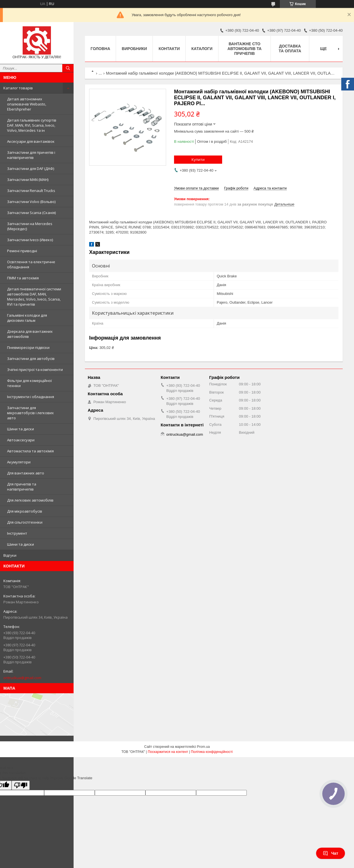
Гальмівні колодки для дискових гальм (27, 318)
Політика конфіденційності (212, 752)
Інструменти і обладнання (31, 397)
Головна (100, 49)
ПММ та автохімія (23, 278)
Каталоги (202, 49)
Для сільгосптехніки (25, 522)
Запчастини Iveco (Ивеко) (30, 240)
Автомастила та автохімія (30, 451)
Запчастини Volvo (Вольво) (31, 202)
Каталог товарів (18, 88)
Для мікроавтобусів (25, 511)
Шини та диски (21, 429)
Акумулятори (19, 462)
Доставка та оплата (290, 48)
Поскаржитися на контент (168, 752)
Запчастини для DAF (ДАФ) (31, 169)
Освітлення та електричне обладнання (31, 264)
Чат (331, 853)
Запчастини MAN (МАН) (28, 180)
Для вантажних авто (26, 473)
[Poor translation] (21, 785)
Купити (198, 159)
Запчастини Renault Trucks (31, 191)
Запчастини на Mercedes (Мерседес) (30, 226)
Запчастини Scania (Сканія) (31, 213)
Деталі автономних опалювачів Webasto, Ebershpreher (27, 104)
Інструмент (17, 533)
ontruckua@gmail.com (22, 678)
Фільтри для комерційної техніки (29, 383)
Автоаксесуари (21, 440)
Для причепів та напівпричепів (22, 487)
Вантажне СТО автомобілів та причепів (245, 49)
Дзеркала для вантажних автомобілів (30, 334)
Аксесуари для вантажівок (31, 141)
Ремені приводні (22, 251)
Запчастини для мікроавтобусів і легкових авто (30, 413)
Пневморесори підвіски (28, 347)
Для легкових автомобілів (30, 500)
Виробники (134, 49)
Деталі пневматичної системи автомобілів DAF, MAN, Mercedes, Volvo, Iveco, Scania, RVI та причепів (34, 297)
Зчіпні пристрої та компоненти (35, 370)
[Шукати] (68, 68)
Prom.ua (203, 747)
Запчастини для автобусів (31, 359)
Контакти (169, 49)
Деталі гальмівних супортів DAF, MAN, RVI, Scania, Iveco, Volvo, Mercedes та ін (32, 125)
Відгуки (10, 555)
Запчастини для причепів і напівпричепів (31, 155)
